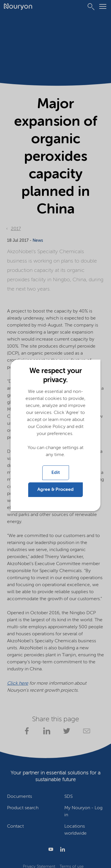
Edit (56, 473)
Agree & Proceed (55, 490)
